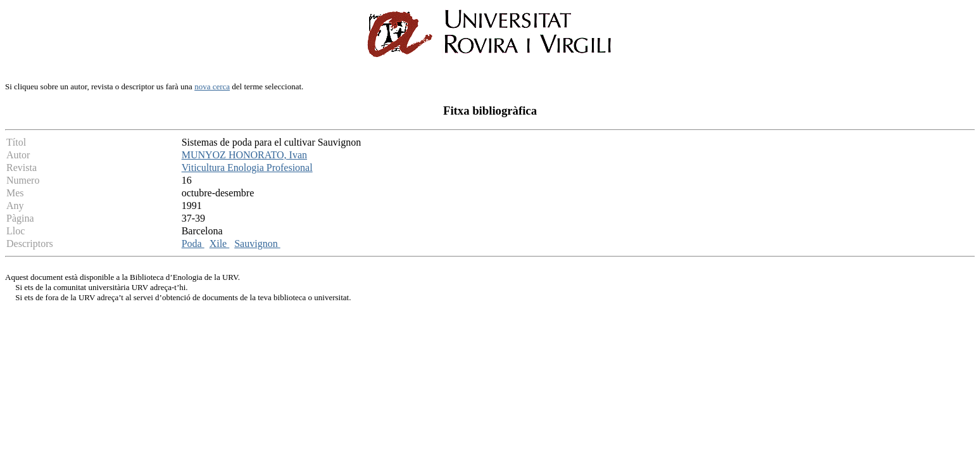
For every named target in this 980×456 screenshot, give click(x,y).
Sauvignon (257, 244)
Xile (220, 244)
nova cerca (212, 86)
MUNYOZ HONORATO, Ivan (244, 155)
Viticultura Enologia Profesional (247, 168)
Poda (193, 244)
